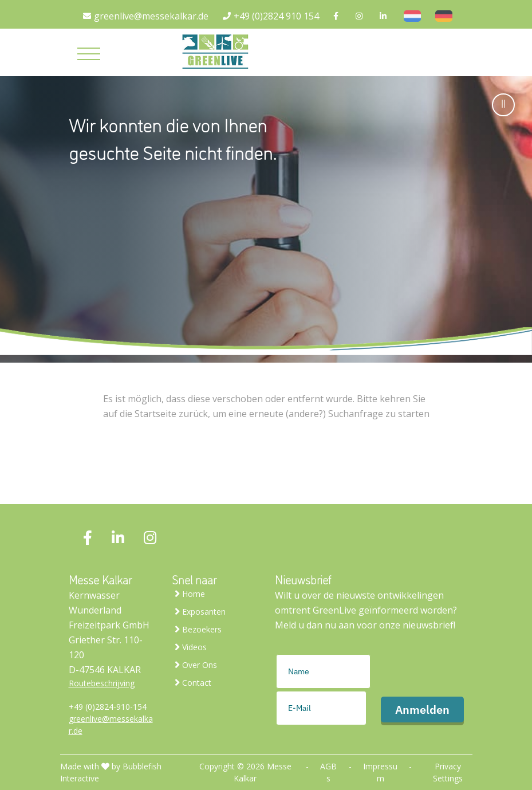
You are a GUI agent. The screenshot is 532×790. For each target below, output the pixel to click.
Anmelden (422, 710)
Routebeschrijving (102, 683)
